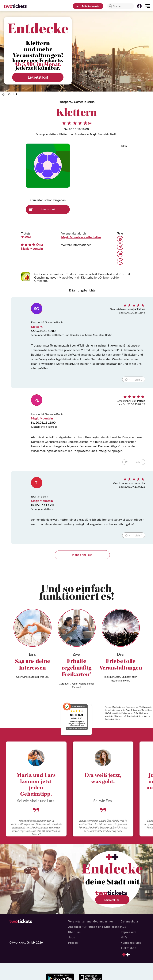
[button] (111, 6)
